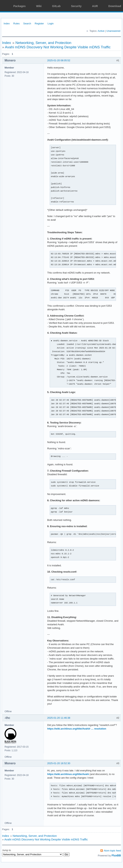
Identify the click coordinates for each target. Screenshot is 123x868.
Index (7, 23)
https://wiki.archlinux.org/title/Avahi (68, 774)
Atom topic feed (112, 851)
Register (39, 23)
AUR (95, 6)
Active (101, 31)
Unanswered (113, 31)
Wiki (39, 6)
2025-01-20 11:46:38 (59, 718)
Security (76, 6)
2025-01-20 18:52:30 (59, 763)
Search (27, 23)
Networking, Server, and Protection (43, 43)
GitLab (56, 6)
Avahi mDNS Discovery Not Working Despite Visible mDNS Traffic (58, 47)
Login (51, 23)
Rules (16, 23)
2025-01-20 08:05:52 (59, 60)
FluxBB (116, 855)
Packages (20, 6)
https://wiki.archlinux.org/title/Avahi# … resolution (77, 729)
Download (115, 6)
